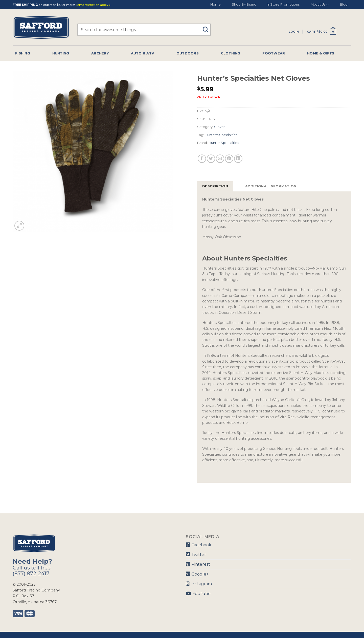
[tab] (215, 186)
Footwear (274, 53)
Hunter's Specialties (221, 135)
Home (215, 4)
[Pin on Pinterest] (229, 159)
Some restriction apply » (93, 5)
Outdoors (188, 53)
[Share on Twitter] (211, 159)
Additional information (271, 186)
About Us (320, 5)
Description (215, 186)
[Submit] (207, 27)
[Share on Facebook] (202, 159)
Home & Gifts (321, 53)
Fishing (23, 53)
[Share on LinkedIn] (238, 159)
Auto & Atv (143, 53)
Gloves (220, 127)
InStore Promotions (283, 4)
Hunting (61, 53)
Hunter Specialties (224, 143)
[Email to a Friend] (220, 159)
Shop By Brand (244, 4)
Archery (100, 53)
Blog (344, 4)
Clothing (231, 53)
